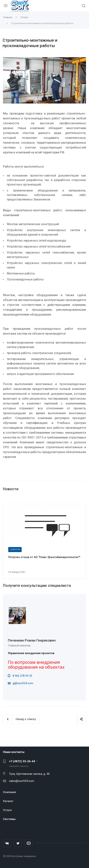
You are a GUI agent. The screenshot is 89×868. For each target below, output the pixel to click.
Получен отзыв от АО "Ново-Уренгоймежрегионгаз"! (44, 557)
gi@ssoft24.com (23, 683)
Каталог (8, 801)
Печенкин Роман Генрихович (32, 640)
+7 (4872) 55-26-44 (22, 761)
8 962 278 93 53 (22, 676)
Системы (9, 819)
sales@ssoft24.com (22, 781)
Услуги (7, 810)
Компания (9, 792)
